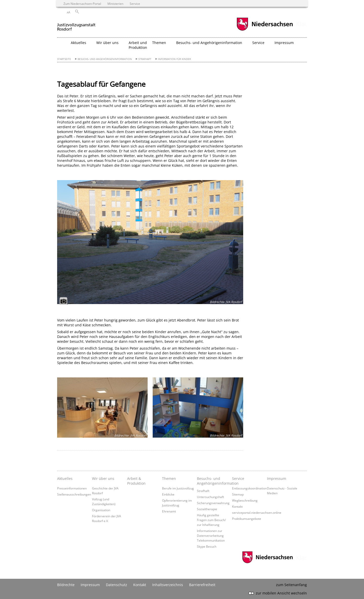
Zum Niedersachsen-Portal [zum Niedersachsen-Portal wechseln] (82, 4)
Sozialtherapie (207, 509)
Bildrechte (66, 585)
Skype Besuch (207, 546)
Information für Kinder (174, 59)
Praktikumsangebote (247, 519)
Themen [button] (159, 43)
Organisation (101, 510)
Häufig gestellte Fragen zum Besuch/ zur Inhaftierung (211, 520)
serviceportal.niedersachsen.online (257, 512)
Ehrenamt (169, 511)
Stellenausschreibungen (74, 494)
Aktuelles (65, 478)
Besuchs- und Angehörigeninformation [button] (209, 43)
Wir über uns (103, 478)
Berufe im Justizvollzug (178, 488)
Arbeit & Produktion (136, 481)
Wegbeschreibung (245, 500)
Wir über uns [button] (107, 43)
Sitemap (238, 494)
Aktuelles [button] (78, 43)
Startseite (64, 59)
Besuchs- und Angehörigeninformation (105, 59)
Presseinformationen (72, 488)
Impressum (277, 478)
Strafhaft (145, 59)
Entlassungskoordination (249, 488)
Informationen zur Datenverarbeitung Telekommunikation (211, 536)
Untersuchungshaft (210, 497)
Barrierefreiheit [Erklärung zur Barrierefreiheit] (202, 585)
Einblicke (168, 494)
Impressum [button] (284, 43)
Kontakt (237, 506)
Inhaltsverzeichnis (168, 585)
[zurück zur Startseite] (77, 25)
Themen (169, 478)
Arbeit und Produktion (138, 45)
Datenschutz (117, 585)
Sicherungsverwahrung (213, 503)
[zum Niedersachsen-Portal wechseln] (265, 30)
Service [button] (258, 43)
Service (238, 478)
